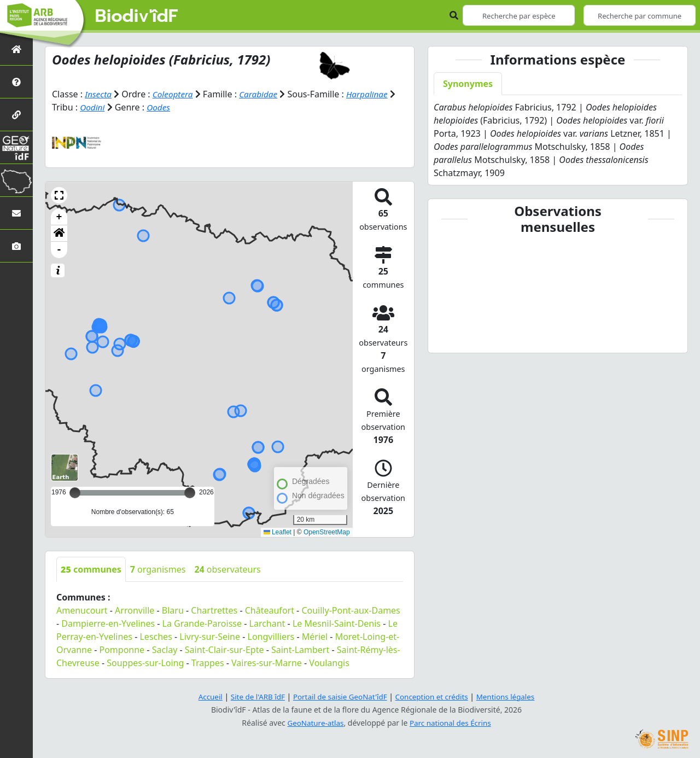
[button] (59, 195)
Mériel (315, 637)
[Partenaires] (16, 115)
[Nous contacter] (16, 213)
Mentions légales (511, 696)
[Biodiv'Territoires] (16, 180)
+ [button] (59, 217)
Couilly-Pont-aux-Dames (351, 610)
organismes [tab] (158, 569)
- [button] (59, 250)
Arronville (135, 610)
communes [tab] (91, 569)
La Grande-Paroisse (202, 623)
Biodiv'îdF (137, 16)
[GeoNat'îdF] (16, 147)
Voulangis (329, 663)
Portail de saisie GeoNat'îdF (339, 696)
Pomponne (122, 650)
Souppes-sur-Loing (145, 663)
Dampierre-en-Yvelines (108, 623)
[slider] (190, 493)
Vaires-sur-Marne (267, 663)
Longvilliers (271, 637)
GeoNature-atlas (314, 723)
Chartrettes (214, 610)
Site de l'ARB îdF (253, 696)
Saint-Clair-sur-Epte (224, 650)
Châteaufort (270, 610)
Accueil (204, 696)
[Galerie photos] (16, 246)
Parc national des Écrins (452, 723)
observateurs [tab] (227, 569)
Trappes (208, 663)
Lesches (156, 637)
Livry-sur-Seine (210, 637)
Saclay (165, 650)
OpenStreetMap (327, 532)
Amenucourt (82, 610)
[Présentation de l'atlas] (16, 82)
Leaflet (278, 532)
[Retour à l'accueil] (16, 49)
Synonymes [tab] (468, 84)
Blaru (173, 610)
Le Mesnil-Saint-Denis (337, 623)
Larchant (267, 623)
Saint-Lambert (300, 650)
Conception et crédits (434, 696)
